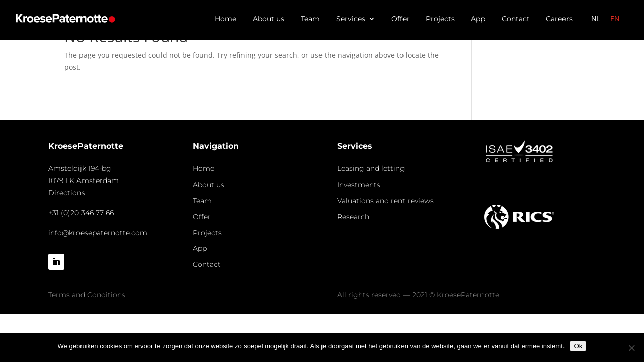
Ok (578, 346)
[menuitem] (596, 19)
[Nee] (631, 348)
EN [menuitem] (615, 18)
